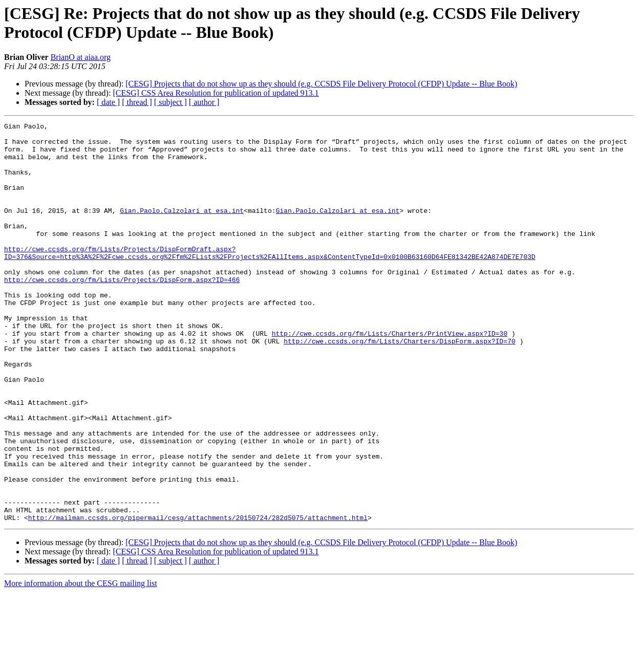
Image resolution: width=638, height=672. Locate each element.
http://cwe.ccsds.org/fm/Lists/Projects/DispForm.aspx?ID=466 (122, 312)
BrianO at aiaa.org (81, 57)
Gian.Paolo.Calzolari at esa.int (182, 229)
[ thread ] (137, 102)
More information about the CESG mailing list (81, 663)
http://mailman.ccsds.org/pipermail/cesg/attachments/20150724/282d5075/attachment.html (198, 597)
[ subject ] (171, 102)
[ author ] (204, 102)
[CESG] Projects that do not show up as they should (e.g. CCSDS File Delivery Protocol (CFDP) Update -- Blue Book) (321, 84)
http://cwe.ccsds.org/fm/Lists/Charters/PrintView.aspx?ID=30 (390, 376)
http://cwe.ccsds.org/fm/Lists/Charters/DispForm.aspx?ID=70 (399, 385)
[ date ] (108, 102)
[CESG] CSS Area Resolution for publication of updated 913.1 (216, 93)
